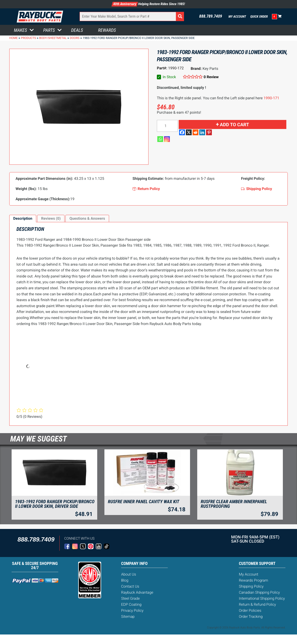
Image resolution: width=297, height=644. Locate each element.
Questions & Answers (87, 218)
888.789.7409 (211, 16)
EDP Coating (131, 604)
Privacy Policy (132, 610)
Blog (125, 580)
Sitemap (128, 617)
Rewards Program (253, 580)
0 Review (211, 77)
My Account (237, 17)
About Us (129, 574)
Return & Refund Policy (257, 604)
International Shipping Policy (262, 598)
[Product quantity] (167, 126)
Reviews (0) (51, 218)
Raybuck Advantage (137, 592)
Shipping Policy (251, 586)
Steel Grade (130, 598)
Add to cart (235, 125)
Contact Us (130, 586)
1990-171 (271, 98)
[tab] (23, 219)
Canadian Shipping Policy (259, 592)
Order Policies (250, 610)
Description (23, 218)
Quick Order (259, 17)
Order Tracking (251, 617)
